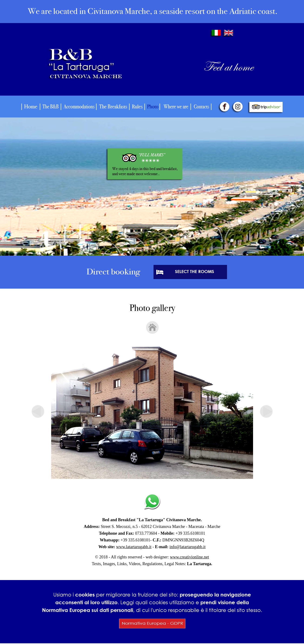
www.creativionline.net (190, 557)
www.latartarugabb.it (134, 547)
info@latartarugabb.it (188, 547)
